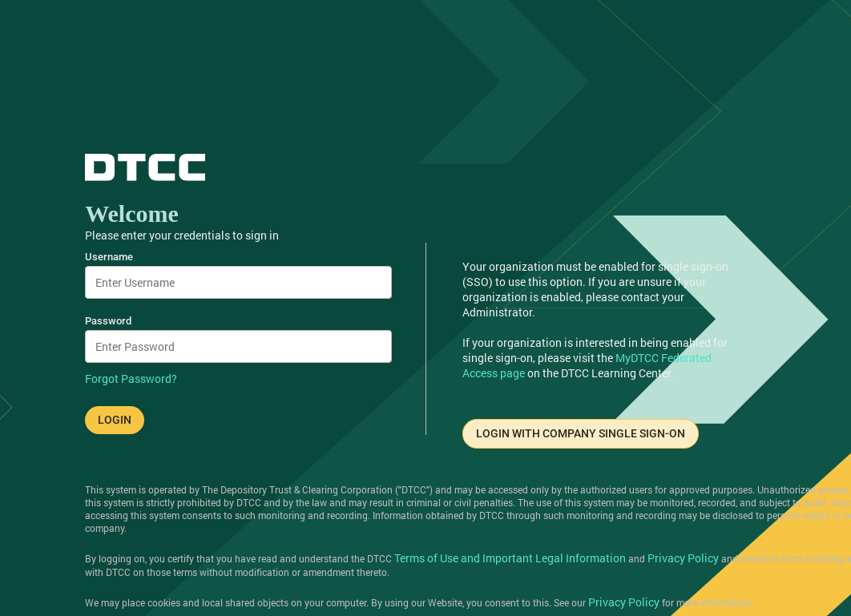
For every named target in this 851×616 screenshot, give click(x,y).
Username (109, 257)
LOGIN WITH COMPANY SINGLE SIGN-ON (581, 433)
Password (108, 321)
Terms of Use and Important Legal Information (510, 558)
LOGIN (115, 420)
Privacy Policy (683, 558)
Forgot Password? (131, 378)
